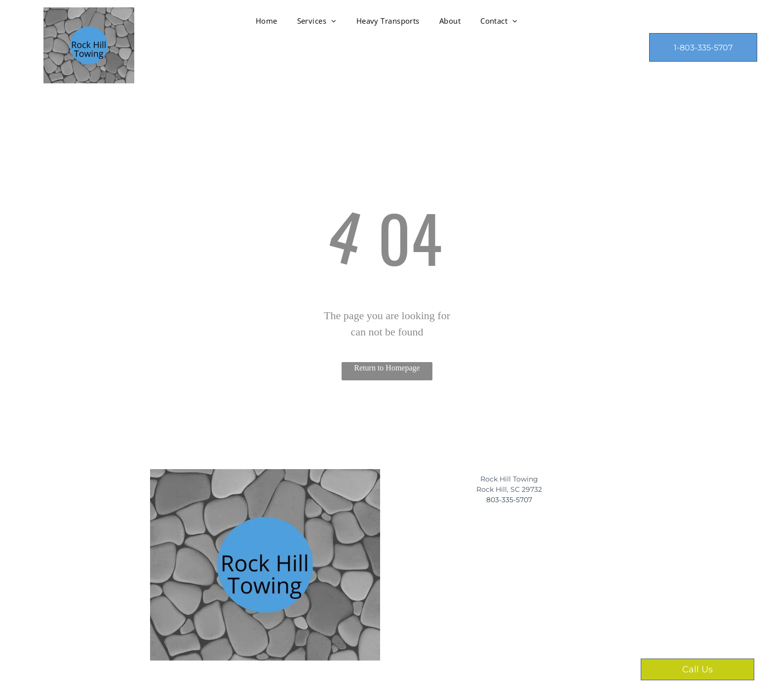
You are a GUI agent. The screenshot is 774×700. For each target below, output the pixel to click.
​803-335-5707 (509, 500)
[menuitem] (267, 21)
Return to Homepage (387, 368)
